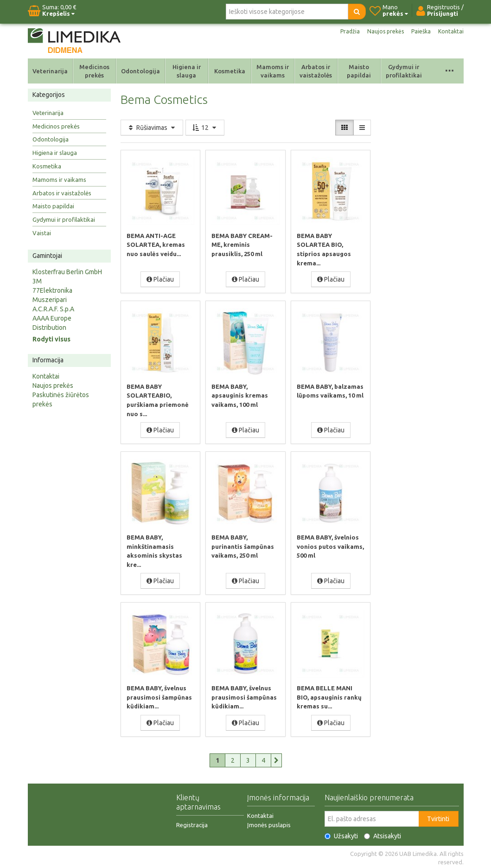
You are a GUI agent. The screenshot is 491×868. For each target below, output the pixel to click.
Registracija (192, 823)
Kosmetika (230, 71)
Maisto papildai (359, 71)
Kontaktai (450, 32)
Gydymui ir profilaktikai (404, 71)
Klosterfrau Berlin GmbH (67, 272)
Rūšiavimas (152, 128)
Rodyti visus (51, 339)
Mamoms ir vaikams (273, 71)
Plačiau (160, 279)
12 (205, 128)
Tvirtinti (438, 817)
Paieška (419, 32)
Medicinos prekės (94, 71)
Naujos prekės (380, 32)
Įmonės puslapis (269, 823)
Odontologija (140, 71)
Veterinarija (50, 71)
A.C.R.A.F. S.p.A (53, 309)
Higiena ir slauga (187, 71)
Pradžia (342, 32)
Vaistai (42, 233)
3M (37, 281)
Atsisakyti (383, 834)
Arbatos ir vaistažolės (316, 71)
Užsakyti (341, 834)
